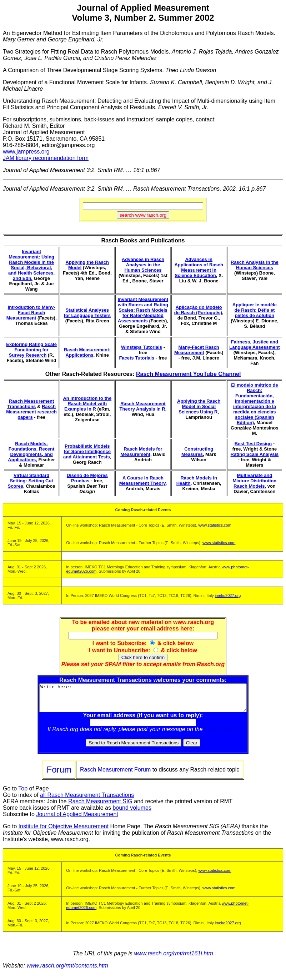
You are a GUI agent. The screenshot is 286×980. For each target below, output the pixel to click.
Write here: (143, 700)
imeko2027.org (228, 595)
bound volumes (132, 813)
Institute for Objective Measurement (64, 832)
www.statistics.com (215, 525)
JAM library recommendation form (46, 158)
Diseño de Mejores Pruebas (87, 478)
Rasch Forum (221, 735)
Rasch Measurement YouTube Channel (188, 374)
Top (23, 794)
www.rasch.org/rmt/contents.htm (67, 971)
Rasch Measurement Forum (115, 775)
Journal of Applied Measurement (77, 820)
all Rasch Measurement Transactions (87, 800)
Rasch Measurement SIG (100, 807)
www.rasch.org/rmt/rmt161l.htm (173, 959)
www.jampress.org (26, 152)
